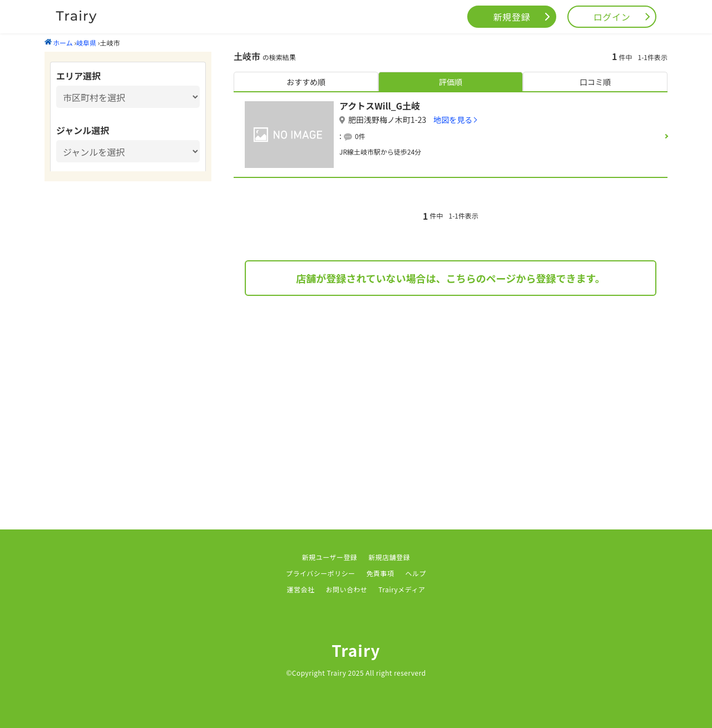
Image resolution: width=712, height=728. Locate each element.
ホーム (59, 43)
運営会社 (301, 589)
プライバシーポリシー (321, 573)
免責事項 (380, 573)
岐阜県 (86, 43)
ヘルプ (416, 573)
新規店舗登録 (389, 557)
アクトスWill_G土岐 (380, 106)
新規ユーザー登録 (330, 557)
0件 (360, 136)
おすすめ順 (306, 82)
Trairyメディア (402, 589)
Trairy (356, 650)
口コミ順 (595, 82)
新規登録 (512, 17)
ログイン (612, 17)
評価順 (451, 82)
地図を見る (453, 120)
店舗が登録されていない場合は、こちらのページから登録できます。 (450, 278)
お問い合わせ (346, 589)
